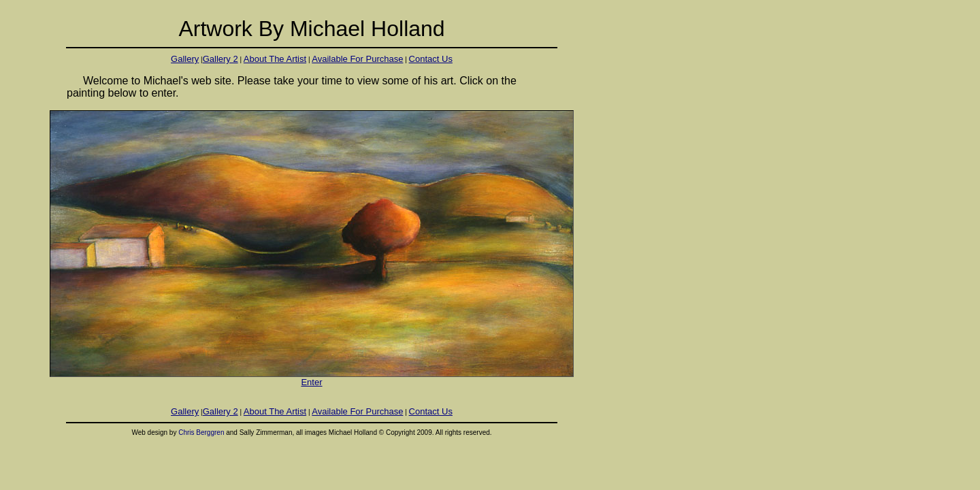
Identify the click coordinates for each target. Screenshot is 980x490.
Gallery (185, 59)
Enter (312, 378)
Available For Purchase (357, 59)
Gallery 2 (220, 59)
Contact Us (431, 59)
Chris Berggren (201, 432)
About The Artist (275, 59)
